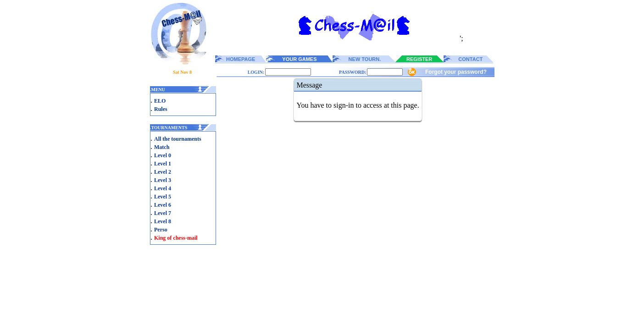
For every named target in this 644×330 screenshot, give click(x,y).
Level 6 (163, 205)
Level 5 (163, 197)
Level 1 (163, 164)
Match (162, 147)
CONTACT (470, 59)
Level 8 (163, 221)
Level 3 (163, 180)
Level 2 (163, 172)
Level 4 (163, 188)
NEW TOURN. (365, 59)
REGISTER (419, 59)
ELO (160, 101)
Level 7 (163, 213)
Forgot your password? (456, 72)
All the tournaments (178, 139)
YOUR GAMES (299, 59)
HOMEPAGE (241, 59)
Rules (161, 109)
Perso (161, 230)
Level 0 (163, 155)
